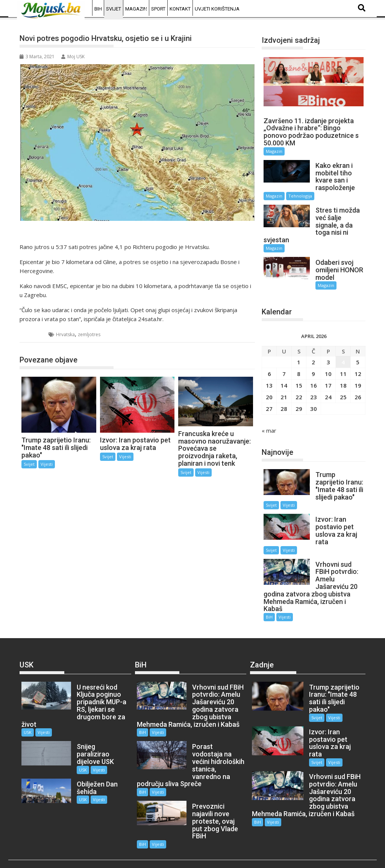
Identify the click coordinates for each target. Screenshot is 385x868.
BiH (98, 9)
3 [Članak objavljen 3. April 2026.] (328, 355)
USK (28, 718)
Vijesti (47, 464)
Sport (158, 9)
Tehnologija (300, 196)
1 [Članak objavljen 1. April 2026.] (299, 355)
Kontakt (180, 9)
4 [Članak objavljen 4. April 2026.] (343, 355)
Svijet (114, 9)
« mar (269, 423)
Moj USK (73, 57)
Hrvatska (65, 334)
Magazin (136, 9)
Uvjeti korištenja (217, 9)
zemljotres (89, 334)
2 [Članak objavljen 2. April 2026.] (313, 355)
